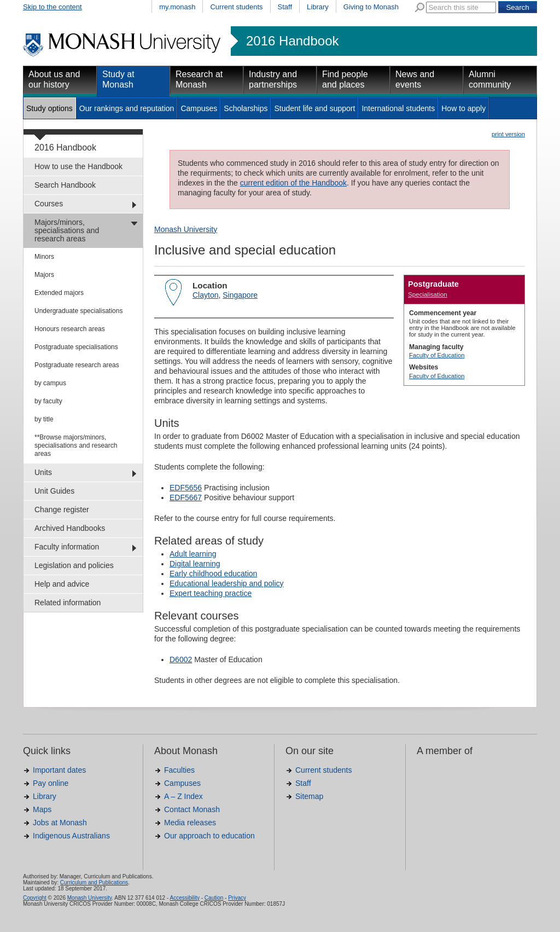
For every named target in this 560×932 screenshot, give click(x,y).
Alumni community (490, 79)
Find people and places (345, 79)
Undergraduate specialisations (78, 311)
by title (44, 419)
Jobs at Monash (60, 823)
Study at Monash (118, 79)
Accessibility (184, 898)
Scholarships (246, 108)
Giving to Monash (371, 7)
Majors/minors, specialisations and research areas (67, 230)
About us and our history (54, 79)
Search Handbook (65, 185)
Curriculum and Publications (94, 882)
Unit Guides (54, 491)
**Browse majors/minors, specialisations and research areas (76, 445)
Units (43, 472)
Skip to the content (52, 7)
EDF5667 (186, 497)
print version (508, 134)
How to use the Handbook (78, 166)
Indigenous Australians (71, 836)
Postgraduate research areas (77, 365)
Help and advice (62, 584)
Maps (42, 809)
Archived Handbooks (70, 528)
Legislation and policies (74, 565)
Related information (68, 603)
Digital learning (195, 564)
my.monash (177, 7)
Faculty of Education (437, 355)
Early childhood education (213, 574)
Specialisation (428, 294)
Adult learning (193, 554)
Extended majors (59, 293)
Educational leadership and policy (227, 583)
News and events (415, 79)
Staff (285, 7)
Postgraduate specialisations (76, 347)
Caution (214, 898)
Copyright (35, 898)
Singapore (240, 295)
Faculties (179, 770)
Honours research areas (70, 329)
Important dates (59, 770)
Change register (62, 510)
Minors (44, 257)
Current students (236, 7)
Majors (44, 275)
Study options (49, 108)
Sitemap (309, 796)
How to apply (463, 108)
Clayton (205, 295)
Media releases (190, 823)
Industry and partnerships (273, 79)
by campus (50, 383)
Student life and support (314, 108)
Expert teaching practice (211, 593)
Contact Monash (192, 809)
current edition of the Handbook (293, 183)
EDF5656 (186, 488)
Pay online (51, 783)
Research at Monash (199, 79)
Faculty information (67, 547)
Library (318, 7)
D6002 (181, 659)
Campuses (199, 108)
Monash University (186, 229)
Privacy (237, 898)
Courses (49, 204)
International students (398, 108)
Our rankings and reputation (127, 108)
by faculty (48, 401)
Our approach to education (209, 836)
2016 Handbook (292, 41)
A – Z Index (183, 796)
